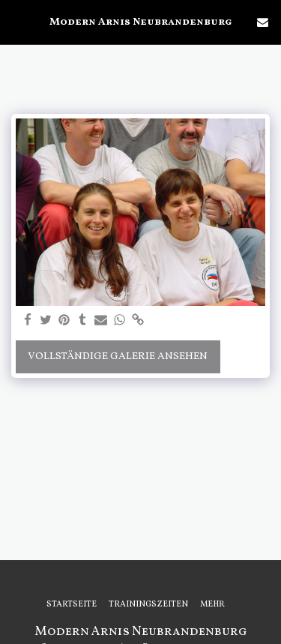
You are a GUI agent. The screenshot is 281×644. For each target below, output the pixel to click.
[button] (16, 22)
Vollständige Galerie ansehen (118, 356)
